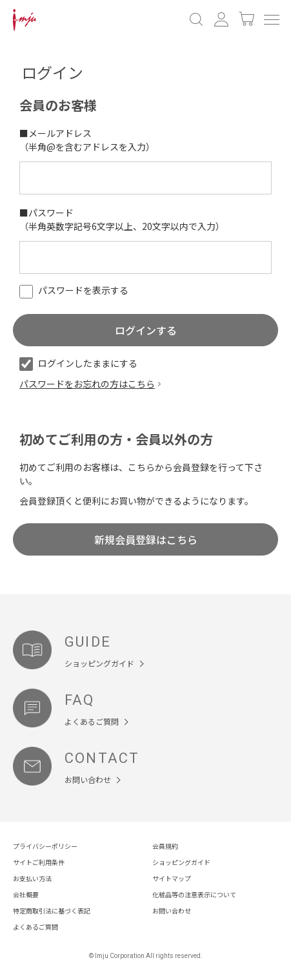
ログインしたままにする (78, 363)
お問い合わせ (172, 911)
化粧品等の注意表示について (194, 894)
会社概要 (26, 894)
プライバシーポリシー (45, 846)
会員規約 (165, 846)
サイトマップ (172, 878)
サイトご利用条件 (39, 862)
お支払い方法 (32, 878)
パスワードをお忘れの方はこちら (87, 384)
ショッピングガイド (181, 862)
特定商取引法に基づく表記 (52, 911)
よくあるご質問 (35, 927)
